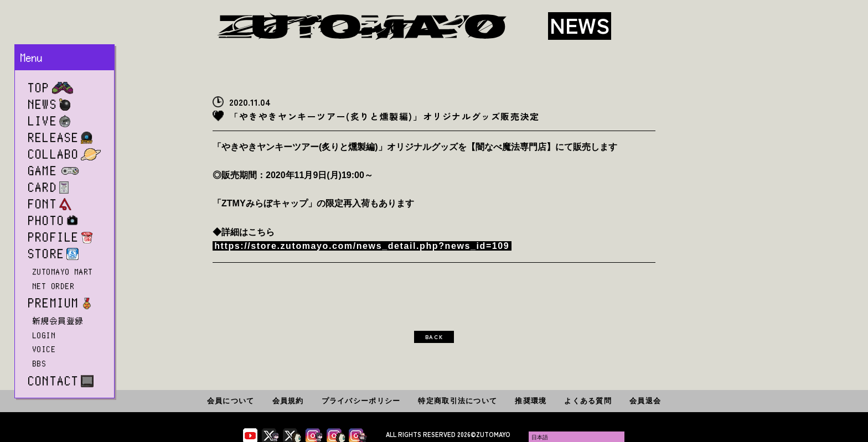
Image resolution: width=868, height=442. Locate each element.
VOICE (44, 349)
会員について (231, 401)
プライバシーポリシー (361, 401)
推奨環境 (531, 401)
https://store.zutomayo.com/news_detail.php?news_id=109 (362, 246)
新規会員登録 (58, 321)
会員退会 (645, 401)
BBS (40, 363)
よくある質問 (588, 401)
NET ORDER (54, 286)
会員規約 (288, 401)
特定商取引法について (458, 401)
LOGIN (44, 335)
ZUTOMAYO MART (63, 272)
